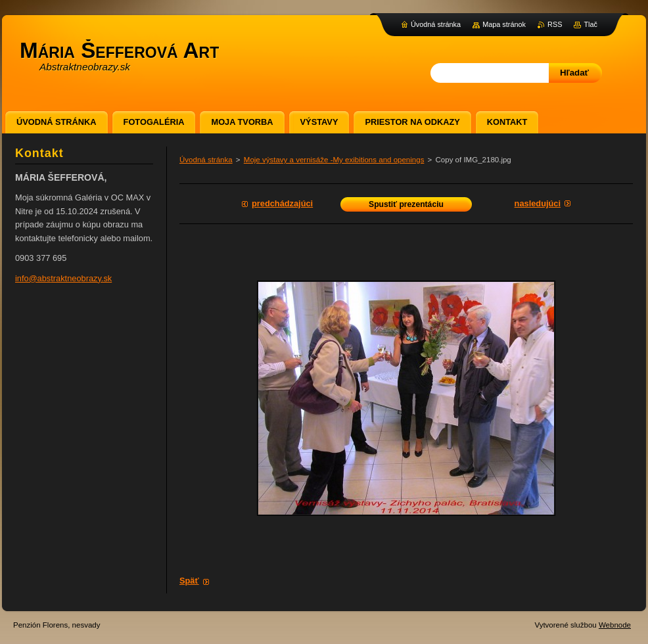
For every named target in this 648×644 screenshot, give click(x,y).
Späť (189, 581)
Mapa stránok (504, 24)
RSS (555, 24)
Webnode (615, 625)
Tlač (590, 24)
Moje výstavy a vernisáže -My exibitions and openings (334, 160)
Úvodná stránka (206, 160)
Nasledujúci (538, 203)
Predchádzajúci (282, 203)
